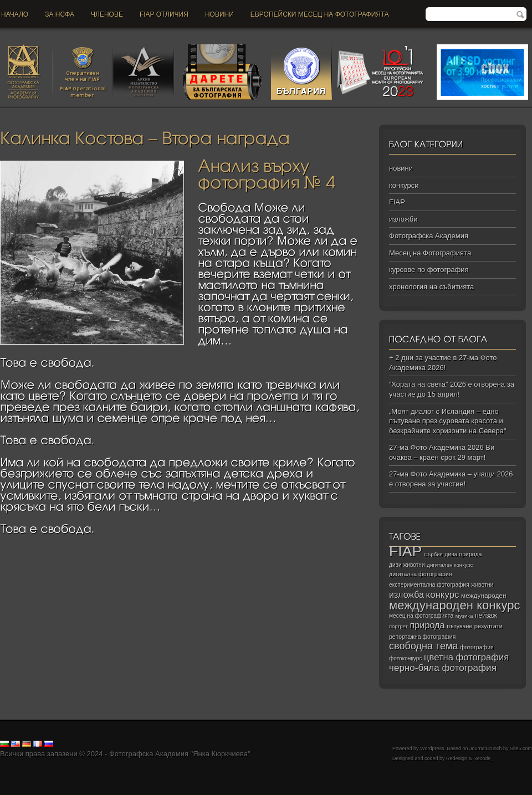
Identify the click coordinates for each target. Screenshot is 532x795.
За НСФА (60, 14)
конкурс (443, 595)
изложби (403, 219)
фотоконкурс (405, 658)
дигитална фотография (421, 574)
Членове (107, 14)
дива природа (463, 554)
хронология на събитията (431, 287)
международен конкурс (455, 605)
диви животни (407, 565)
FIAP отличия (164, 14)
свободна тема (424, 646)
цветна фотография (466, 657)
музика (464, 616)
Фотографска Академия (429, 236)
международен (484, 596)
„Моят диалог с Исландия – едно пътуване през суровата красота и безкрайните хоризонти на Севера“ (447, 421)
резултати (488, 626)
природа (427, 625)
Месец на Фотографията (430, 253)
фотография (477, 647)
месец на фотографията (421, 616)
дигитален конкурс (450, 565)
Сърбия (433, 554)
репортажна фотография (422, 637)
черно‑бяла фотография (443, 668)
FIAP (397, 202)
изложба (406, 594)
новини (219, 14)
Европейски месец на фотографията (320, 14)
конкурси (404, 185)
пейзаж (486, 616)
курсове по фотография (429, 270)
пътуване (459, 626)
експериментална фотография (429, 585)
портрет (398, 627)
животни (482, 585)
